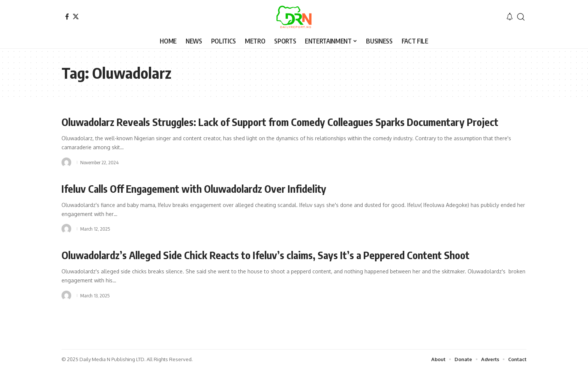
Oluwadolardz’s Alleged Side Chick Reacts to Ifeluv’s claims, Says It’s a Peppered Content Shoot (273, 254)
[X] (76, 16)
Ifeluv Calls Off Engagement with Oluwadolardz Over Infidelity (199, 188)
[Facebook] (67, 16)
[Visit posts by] (66, 162)
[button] (521, 17)
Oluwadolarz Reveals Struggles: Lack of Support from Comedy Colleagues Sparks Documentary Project (288, 122)
